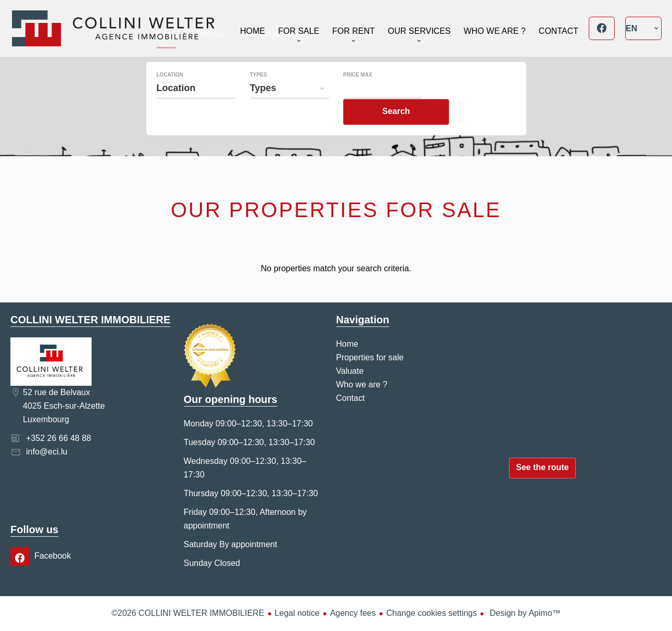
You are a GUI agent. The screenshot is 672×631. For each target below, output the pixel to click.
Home (113, 28)
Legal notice (297, 613)
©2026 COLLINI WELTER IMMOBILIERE (188, 613)
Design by (524, 613)
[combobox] (196, 109)
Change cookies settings (432, 613)
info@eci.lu (47, 452)
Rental (211, 56)
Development (276, 56)
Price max (358, 96)
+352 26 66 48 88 (59, 438)
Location (170, 96)
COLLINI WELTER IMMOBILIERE (90, 320)
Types (258, 96)
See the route (542, 467)
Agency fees (353, 613)
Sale (166, 56)
